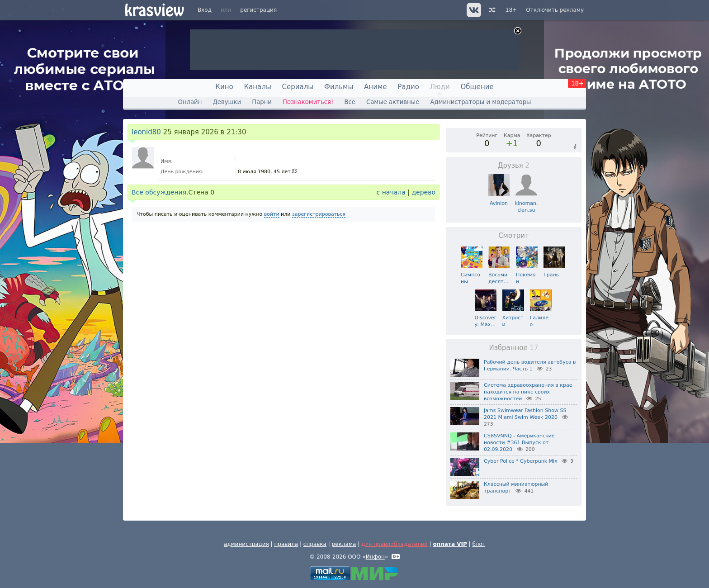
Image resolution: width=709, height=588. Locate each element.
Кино (224, 87)
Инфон (375, 557)
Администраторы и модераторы (480, 102)
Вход (205, 10)
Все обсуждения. (160, 192)
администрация (246, 544)
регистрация (258, 10)
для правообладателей (395, 544)
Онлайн (190, 102)
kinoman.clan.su (526, 203)
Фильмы (339, 87)
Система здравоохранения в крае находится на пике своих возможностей (528, 392)
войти (272, 214)
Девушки (227, 102)
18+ (511, 10)
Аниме (375, 87)
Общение (477, 87)
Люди (440, 87)
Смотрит (514, 236)
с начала (391, 192)
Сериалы (298, 87)
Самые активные (393, 102)
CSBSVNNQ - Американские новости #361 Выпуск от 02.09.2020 (519, 443)
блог (479, 544)
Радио (408, 87)
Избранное (513, 348)
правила (286, 544)
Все (350, 102)
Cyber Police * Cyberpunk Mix (521, 461)
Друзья (514, 166)
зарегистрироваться (319, 214)
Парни (262, 102)
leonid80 (146, 132)
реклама (344, 544)
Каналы (257, 87)
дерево (423, 192)
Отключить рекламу (555, 10)
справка (315, 544)
